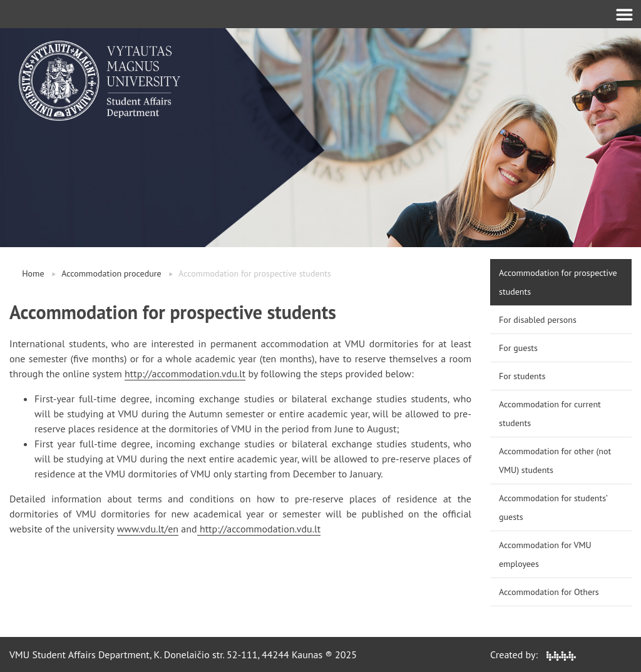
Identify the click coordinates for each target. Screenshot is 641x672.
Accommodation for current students (550, 414)
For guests (518, 348)
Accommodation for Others (549, 592)
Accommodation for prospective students (558, 282)
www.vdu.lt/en (148, 529)
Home (33, 273)
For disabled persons (538, 320)
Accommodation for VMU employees (545, 554)
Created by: (533, 654)
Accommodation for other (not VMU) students (555, 461)
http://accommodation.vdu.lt (185, 374)
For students (522, 376)
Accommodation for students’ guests (553, 507)
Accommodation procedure (111, 273)
